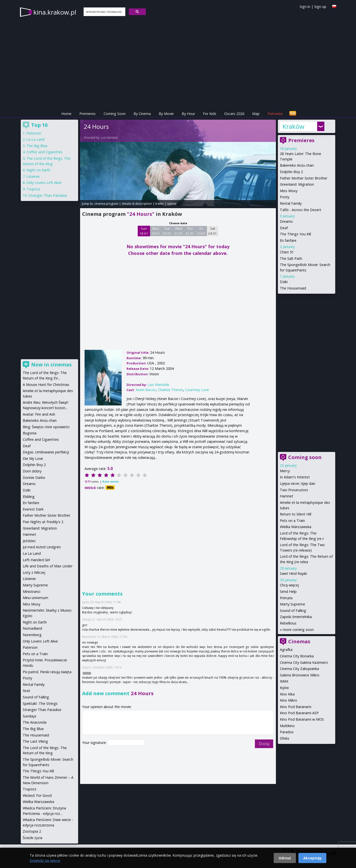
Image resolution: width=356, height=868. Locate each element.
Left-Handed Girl (36, 560)
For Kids (210, 114)
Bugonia (30, 433)
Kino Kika (287, 694)
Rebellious (288, 623)
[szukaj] (104, 12)
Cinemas (299, 641)
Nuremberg (32, 635)
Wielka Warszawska (296, 527)
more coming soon (298, 630)
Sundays (30, 716)
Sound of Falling (293, 611)
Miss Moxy (289, 191)
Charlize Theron (170, 390)
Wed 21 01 (178, 231)
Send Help (288, 591)
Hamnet (287, 496)
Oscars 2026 (234, 114)
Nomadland (32, 628)
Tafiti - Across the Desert (300, 210)
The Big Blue (37, 146)
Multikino (287, 726)
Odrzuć (285, 858)
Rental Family (291, 203)
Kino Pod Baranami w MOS (302, 719)
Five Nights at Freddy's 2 (43, 522)
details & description (137, 203)
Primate (286, 598)
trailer (160, 203)
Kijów (284, 688)
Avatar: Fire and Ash (39, 414)
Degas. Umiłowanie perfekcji (46, 452)
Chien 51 (287, 252)
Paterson (34, 133)
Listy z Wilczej (34, 572)
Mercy (285, 471)
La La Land (35, 139)
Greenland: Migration (297, 184)
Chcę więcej (289, 585)
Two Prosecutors (294, 490)
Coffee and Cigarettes (44, 152)
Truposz (33, 189)
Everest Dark (33, 509)
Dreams (286, 221)
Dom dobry (32, 471)
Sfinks (285, 738)
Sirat (26, 691)
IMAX (284, 681)
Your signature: (95, 743)
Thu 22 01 (190, 231)
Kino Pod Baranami (296, 707)
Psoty (285, 197)
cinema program (106, 203)
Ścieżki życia (33, 838)
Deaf (284, 228)
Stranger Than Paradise (48, 195)
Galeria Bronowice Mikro (300, 675)
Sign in (305, 7)
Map (256, 114)
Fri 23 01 (201, 231)
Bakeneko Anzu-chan (297, 165)
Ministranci (32, 591)
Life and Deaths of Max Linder (48, 566)
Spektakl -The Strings (40, 703)
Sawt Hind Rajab (293, 573)
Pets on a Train (292, 521)
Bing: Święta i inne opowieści (46, 427)
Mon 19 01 (156, 231)
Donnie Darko (34, 478)
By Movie (166, 114)
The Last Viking (35, 741)
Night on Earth (38, 170)
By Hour (188, 114)
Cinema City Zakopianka (299, 669)
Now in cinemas (51, 365)
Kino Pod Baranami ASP (299, 713)
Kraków (293, 126)
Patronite (275, 114)
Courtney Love (197, 390)
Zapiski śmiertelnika (296, 617)
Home (66, 114)
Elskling (29, 497)
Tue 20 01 (167, 231)
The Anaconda (35, 722)
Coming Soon (115, 114)
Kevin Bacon (146, 390)
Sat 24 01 (212, 231)
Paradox (287, 732)
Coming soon (305, 457)
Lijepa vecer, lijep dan (298, 483)
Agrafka (286, 650)
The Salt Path (291, 258)
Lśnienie (33, 176)
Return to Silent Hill (296, 514)
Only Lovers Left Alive (44, 183)
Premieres (88, 114)
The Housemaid (293, 288)
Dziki (284, 282)
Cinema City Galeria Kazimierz (304, 662)
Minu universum (35, 598)
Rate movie (111, 481)
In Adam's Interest (295, 477)
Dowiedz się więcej (45, 860)
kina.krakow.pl (55, 12)
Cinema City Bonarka (297, 656)
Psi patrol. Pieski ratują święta (47, 672)
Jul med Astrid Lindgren (42, 547)
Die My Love (33, 458)
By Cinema (142, 114)
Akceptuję (312, 858)
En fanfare (288, 240)
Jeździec (29, 541)
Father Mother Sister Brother (304, 178)
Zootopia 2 (32, 831)
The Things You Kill (295, 234)
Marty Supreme (292, 604)
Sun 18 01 (144, 231)
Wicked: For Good (37, 795)
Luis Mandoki (109, 138)
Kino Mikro (289, 700)
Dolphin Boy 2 (291, 172)
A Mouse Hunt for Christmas (46, 385)
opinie (172, 203)
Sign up (320, 7)
